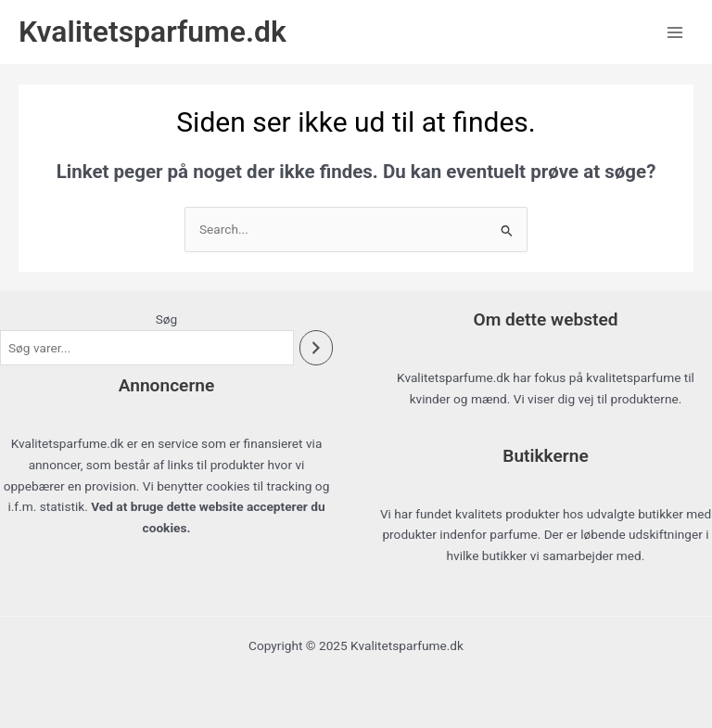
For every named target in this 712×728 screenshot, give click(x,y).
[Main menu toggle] (675, 32)
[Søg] (316, 348)
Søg (167, 319)
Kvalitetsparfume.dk (153, 32)
